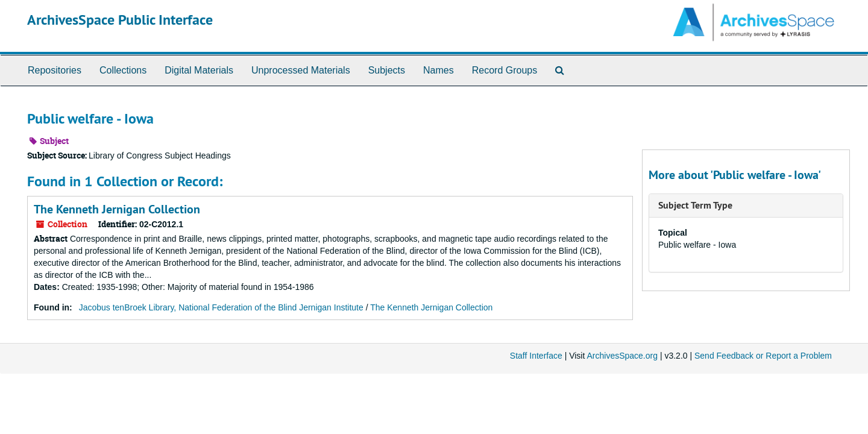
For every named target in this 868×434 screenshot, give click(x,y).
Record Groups (505, 70)
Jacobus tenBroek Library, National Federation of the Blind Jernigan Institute (221, 307)
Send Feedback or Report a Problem (763, 356)
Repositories (55, 70)
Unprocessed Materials (301, 70)
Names (439, 70)
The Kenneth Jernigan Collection (117, 209)
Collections (123, 70)
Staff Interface (536, 356)
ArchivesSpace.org (622, 356)
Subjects (387, 70)
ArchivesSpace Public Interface (120, 20)
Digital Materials (199, 70)
